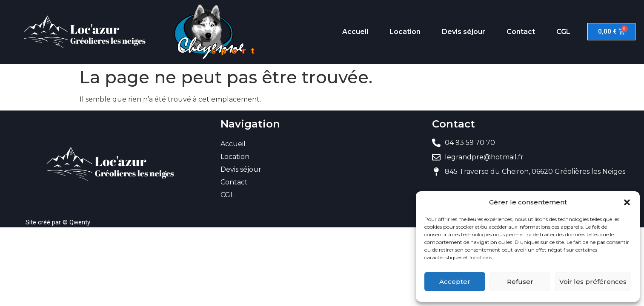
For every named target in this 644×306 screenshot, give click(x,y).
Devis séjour (464, 32)
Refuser (520, 282)
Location (405, 32)
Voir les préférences (593, 282)
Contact (521, 32)
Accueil (355, 32)
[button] (627, 202)
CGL (563, 32)
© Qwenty (76, 222)
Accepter (455, 282)
